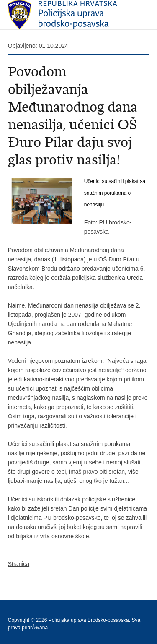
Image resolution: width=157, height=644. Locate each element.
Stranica (19, 564)
